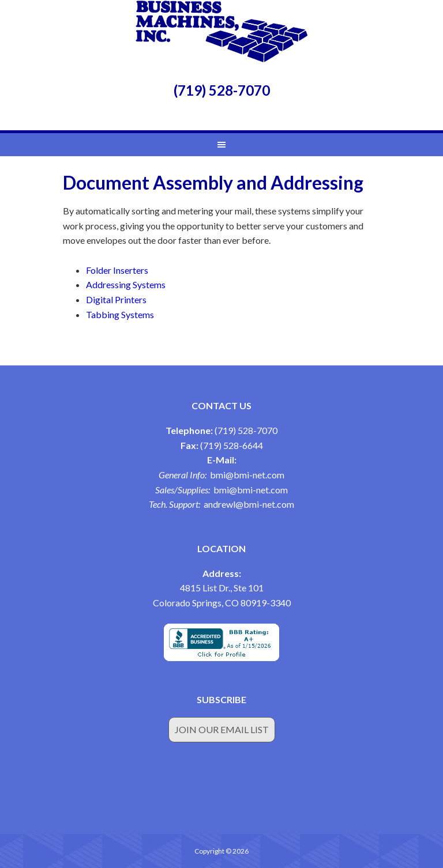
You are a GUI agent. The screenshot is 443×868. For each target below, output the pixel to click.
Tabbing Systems (120, 314)
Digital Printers (116, 299)
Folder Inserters (117, 270)
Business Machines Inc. (221, 32)
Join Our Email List (222, 729)
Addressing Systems (126, 284)
